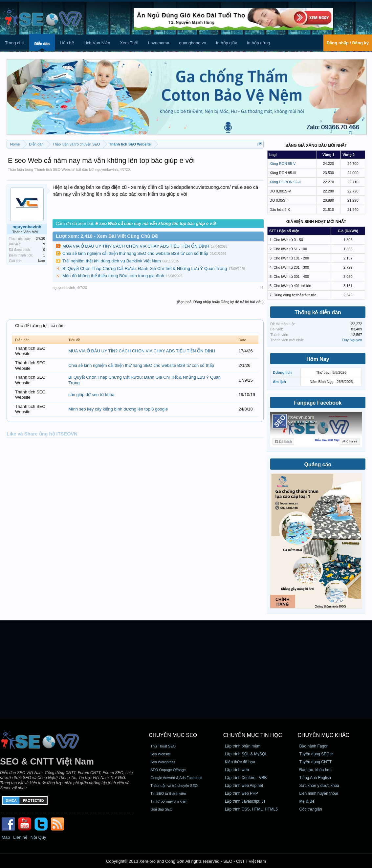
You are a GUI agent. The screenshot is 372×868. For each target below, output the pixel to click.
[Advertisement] (186, 670)
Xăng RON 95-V (283, 164)
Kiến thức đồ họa (240, 762)
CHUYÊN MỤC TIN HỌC (253, 735)
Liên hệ (67, 43)
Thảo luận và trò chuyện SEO (174, 786)
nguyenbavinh (107, 169)
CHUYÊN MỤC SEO (173, 735)
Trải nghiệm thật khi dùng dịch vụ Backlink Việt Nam (112, 261)
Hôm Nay (318, 359)
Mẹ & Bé (307, 801)
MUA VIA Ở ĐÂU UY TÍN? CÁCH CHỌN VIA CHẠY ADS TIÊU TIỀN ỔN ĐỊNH (136, 246)
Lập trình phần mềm (243, 746)
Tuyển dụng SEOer (316, 754)
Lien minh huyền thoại (318, 793)
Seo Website (161, 754)
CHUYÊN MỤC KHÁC (323, 735)
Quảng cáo (318, 465)
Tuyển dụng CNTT (315, 762)
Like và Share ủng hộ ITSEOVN (42, 434)
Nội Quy (38, 837)
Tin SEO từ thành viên (168, 793)
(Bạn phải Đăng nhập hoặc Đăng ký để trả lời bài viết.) (220, 302)
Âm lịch (279, 382)
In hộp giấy (227, 43)
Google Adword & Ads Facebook (176, 778)
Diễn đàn (42, 44)
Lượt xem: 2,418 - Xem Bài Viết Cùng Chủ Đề (107, 236)
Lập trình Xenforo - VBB (246, 778)
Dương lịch (282, 372)
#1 (262, 288)
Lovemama (159, 43)
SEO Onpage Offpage (168, 770)
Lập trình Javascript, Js (245, 801)
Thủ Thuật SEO (163, 746)
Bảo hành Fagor (313, 746)
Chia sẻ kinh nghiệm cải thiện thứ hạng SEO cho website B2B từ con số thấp (135, 253)
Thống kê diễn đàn (318, 312)
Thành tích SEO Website (55, 169)
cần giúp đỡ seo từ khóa (91, 395)
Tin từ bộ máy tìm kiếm (169, 801)
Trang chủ (15, 43)
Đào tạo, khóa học (315, 770)
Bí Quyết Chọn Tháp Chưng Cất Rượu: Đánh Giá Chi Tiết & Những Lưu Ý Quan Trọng (145, 268)
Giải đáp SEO (161, 809)
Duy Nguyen (352, 340)
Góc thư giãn (310, 809)
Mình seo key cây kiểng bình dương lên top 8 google (118, 409)
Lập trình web (237, 770)
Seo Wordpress (163, 762)
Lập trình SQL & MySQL (246, 754)
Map (6, 837)
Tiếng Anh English (315, 778)
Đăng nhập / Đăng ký (348, 43)
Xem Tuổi (129, 43)
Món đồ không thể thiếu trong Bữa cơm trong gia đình (113, 276)
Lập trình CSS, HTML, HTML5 (251, 809)
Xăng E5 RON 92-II (285, 182)
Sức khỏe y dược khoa (319, 786)
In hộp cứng (259, 43)
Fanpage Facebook (318, 403)
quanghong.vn (192, 43)
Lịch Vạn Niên (97, 43)
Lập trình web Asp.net (244, 786)
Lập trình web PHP (241, 793)
